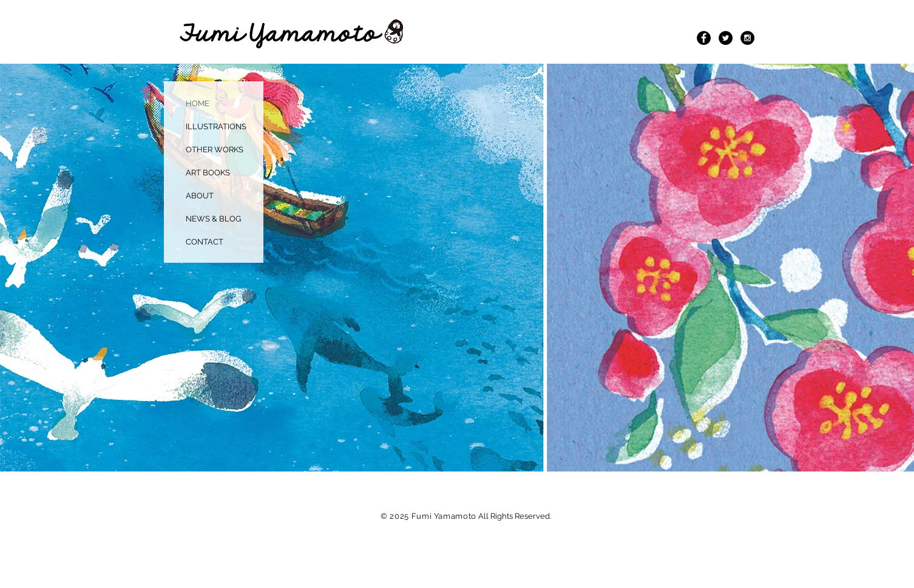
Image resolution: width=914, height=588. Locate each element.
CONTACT (205, 242)
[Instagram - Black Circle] (747, 38)
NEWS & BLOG (213, 219)
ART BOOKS (208, 173)
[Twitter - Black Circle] (726, 38)
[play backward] (15, 268)
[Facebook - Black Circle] (704, 38)
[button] (272, 268)
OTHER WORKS (215, 150)
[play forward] (899, 268)
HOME (198, 103)
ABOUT (200, 196)
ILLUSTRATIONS (216, 127)
